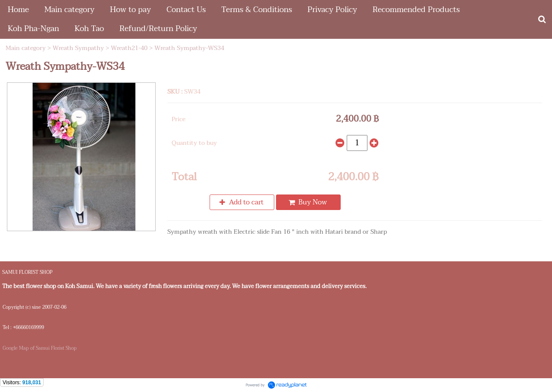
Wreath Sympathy (78, 48)
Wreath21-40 (129, 48)
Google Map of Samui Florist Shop (40, 348)
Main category (26, 48)
